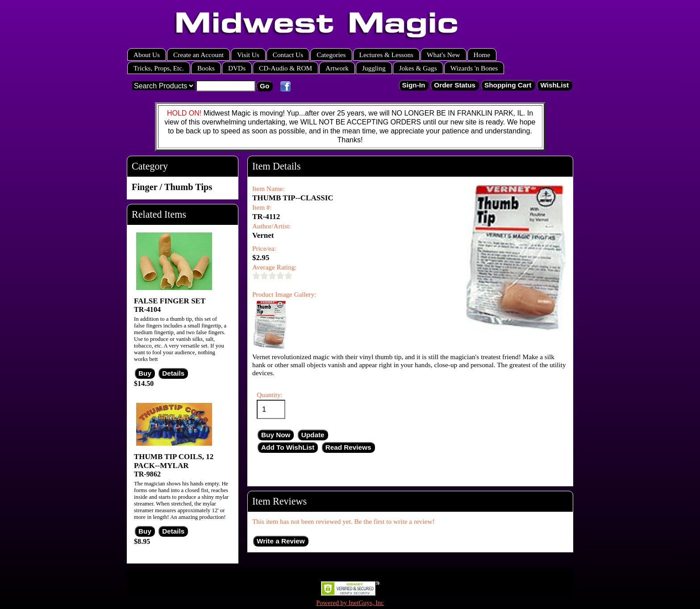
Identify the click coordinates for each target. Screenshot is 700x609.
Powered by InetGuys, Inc (350, 603)
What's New (444, 55)
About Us (147, 55)
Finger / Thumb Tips (172, 187)
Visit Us (248, 55)
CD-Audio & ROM (285, 68)
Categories (331, 55)
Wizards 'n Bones (474, 68)
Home (482, 55)
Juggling (374, 68)
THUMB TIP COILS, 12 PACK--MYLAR (174, 461)
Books (206, 68)
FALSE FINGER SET (170, 301)
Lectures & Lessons (387, 55)
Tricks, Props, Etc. (159, 68)
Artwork (337, 68)
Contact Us (288, 55)
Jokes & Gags (418, 68)
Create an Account (198, 55)
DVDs (237, 68)
